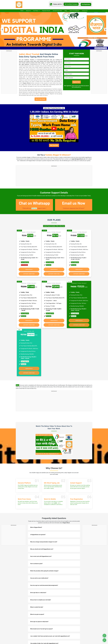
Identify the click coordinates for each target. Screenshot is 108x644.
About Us (28, 11)
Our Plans (36, 11)
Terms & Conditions (74, 11)
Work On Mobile (50, 496)
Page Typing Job (29, 328)
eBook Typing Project (54, 280)
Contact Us (85, 11)
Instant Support (76, 480)
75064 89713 (56, 4)
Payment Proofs (46, 11)
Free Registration (86, 4)
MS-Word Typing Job (52, 480)
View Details (29, 269)
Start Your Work (54, 145)
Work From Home (24, 496)
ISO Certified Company (71, 4)
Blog (66, 11)
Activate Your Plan (57, 11)
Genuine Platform (24, 480)
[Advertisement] (9, 72)
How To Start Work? (40, 99)
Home (22, 11)
